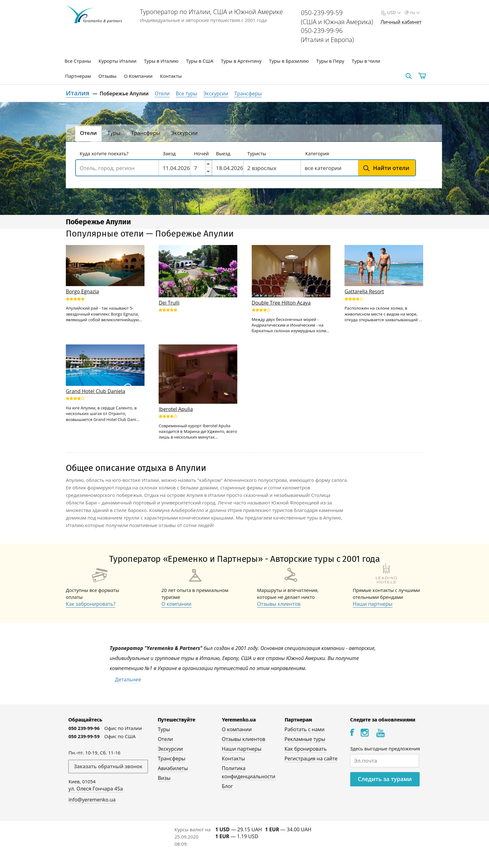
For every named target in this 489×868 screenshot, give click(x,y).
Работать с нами (305, 729)
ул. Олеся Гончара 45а (96, 789)
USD (393, 12)
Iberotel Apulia (176, 409)
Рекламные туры (305, 739)
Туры (164, 729)
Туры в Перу (330, 61)
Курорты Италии (117, 61)
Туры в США (200, 61)
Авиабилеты (173, 768)
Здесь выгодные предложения (385, 748)
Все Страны (78, 61)
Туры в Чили (366, 61)
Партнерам (78, 76)
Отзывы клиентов (279, 604)
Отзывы (108, 76)
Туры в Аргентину (241, 61)
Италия (78, 93)
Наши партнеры (373, 604)
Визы (164, 778)
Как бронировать (306, 749)
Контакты (171, 76)
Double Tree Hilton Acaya (281, 303)
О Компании (138, 76)
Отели (162, 93)
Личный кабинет (401, 22)
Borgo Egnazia (82, 291)
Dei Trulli (169, 303)
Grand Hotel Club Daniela (95, 391)
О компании (176, 604)
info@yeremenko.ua (92, 800)
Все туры (187, 93)
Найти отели (391, 168)
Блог (227, 786)
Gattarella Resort (364, 291)
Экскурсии (216, 93)
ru (414, 12)
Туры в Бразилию (289, 61)
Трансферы (248, 93)
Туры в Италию (161, 61)
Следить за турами (385, 779)
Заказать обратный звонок (108, 766)
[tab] (88, 134)
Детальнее (128, 679)
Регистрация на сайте (311, 759)
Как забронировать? (91, 604)
